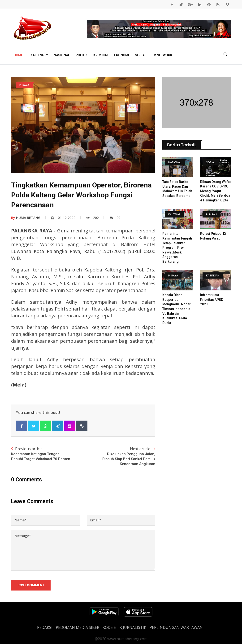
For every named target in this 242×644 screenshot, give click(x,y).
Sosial (141, 55)
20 (115, 218)
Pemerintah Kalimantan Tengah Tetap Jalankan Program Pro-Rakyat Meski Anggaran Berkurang (177, 248)
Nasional (62, 55)
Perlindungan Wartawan (176, 627)
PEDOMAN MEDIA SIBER (78, 627)
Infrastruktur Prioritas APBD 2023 (212, 300)
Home (18, 55)
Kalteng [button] (38, 55)
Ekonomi (122, 55)
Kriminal (101, 55)
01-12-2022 (63, 218)
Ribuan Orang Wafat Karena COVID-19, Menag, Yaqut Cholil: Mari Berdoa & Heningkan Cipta (215, 191)
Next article (119, 456)
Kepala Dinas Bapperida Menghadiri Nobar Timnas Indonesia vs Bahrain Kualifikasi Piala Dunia (177, 309)
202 (93, 218)
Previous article (47, 454)
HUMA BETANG (26, 218)
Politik (82, 55)
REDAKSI (45, 627)
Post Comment (31, 585)
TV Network (162, 55)
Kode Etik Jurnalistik (124, 627)
